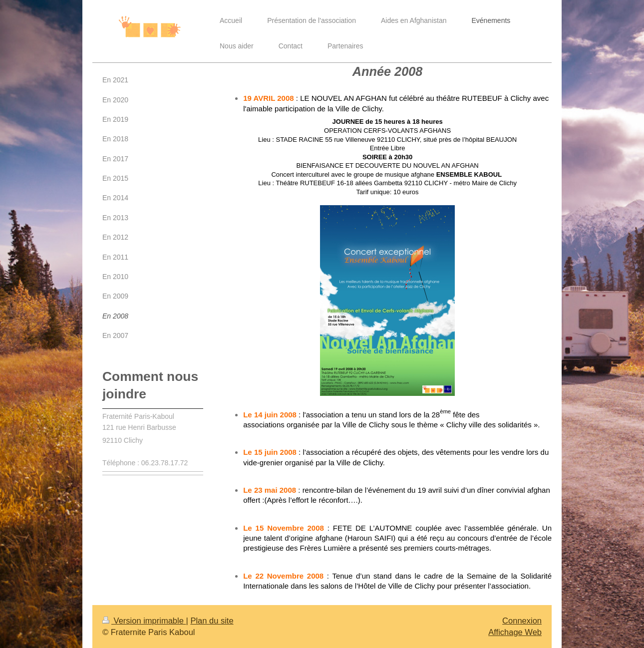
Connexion (522, 621)
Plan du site (212, 621)
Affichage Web (515, 632)
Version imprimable (144, 621)
